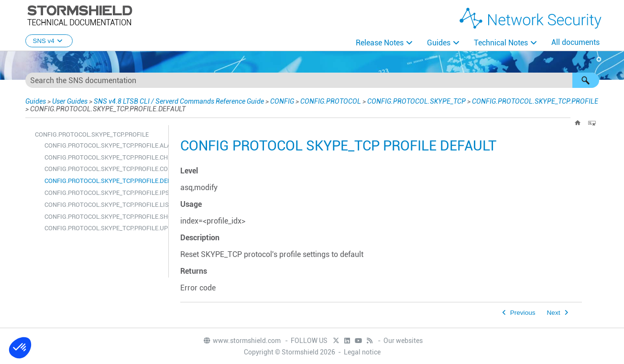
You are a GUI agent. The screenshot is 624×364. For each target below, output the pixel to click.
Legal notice (362, 352)
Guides (439, 43)
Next (554, 313)
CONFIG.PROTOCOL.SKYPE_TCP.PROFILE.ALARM (104, 145)
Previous (523, 313)
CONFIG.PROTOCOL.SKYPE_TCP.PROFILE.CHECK (104, 157)
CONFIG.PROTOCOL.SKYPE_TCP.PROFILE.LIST (104, 205)
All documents (575, 42)
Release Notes (380, 43)
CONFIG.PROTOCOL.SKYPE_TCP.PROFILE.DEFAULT (104, 181)
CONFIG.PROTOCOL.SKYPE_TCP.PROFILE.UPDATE (104, 228)
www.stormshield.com (242, 341)
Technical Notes (501, 43)
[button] (586, 80)
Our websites (403, 341)
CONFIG (282, 101)
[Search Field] (312, 80)
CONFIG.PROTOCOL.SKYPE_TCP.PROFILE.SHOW (104, 217)
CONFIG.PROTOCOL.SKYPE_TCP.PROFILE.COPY (104, 169)
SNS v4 (49, 41)
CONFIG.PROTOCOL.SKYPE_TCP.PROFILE (535, 101)
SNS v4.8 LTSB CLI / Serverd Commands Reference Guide (179, 101)
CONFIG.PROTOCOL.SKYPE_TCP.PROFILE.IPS (104, 193)
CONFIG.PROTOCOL (331, 101)
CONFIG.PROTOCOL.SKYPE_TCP (416, 101)
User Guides (70, 101)
